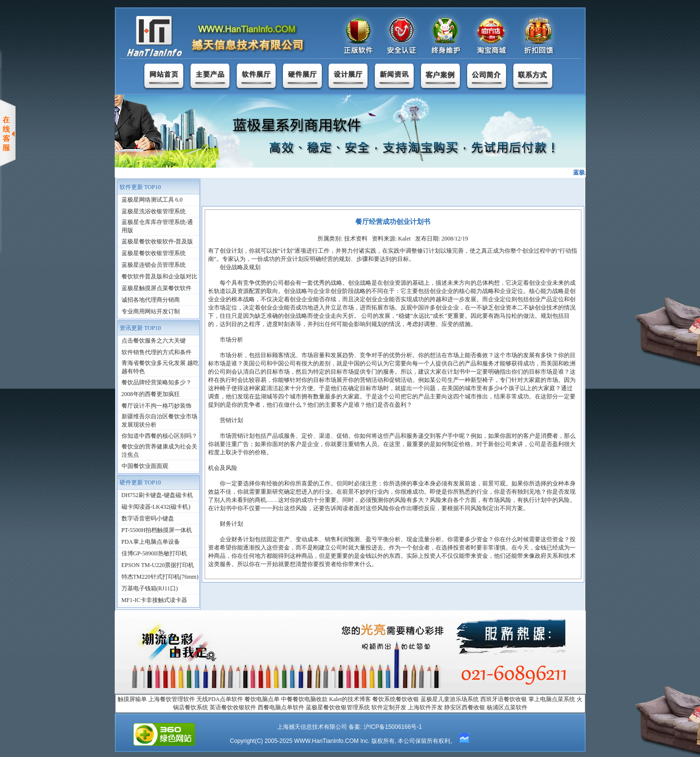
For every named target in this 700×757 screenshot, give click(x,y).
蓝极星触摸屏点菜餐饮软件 (157, 288)
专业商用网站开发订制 (151, 311)
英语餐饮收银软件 (233, 707)
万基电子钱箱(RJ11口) (150, 588)
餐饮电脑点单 (262, 699)
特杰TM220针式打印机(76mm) (160, 577)
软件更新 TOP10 (140, 187)
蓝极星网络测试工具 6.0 (152, 200)
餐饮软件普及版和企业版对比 (159, 276)
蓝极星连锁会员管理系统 (154, 265)
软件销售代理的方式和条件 (157, 352)
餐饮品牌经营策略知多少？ (157, 382)
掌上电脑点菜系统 (552, 699)
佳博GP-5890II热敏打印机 (154, 553)
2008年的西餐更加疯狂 (151, 394)
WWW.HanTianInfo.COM (326, 741)
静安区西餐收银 (465, 707)
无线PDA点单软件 (220, 699)
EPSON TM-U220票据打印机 (158, 565)
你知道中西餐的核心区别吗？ (159, 436)
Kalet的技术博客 (350, 699)
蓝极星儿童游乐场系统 (450, 699)
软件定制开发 (389, 707)
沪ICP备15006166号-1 (393, 727)
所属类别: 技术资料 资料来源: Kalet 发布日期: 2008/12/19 (393, 239)
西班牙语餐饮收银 (504, 699)
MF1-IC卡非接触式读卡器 (154, 600)
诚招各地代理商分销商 (151, 300)
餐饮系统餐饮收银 (396, 699)
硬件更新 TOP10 (140, 482)
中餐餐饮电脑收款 (304, 699)
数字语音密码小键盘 (148, 518)
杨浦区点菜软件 (507, 707)
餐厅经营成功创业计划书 (393, 222)
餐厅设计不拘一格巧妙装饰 (157, 406)
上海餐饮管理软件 (172, 699)
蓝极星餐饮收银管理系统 (154, 253)
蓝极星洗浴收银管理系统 (154, 211)
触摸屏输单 (132, 699)
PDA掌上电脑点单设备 (151, 542)
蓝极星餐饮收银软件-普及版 (157, 241)
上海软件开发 (425, 707)
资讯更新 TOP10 (140, 328)
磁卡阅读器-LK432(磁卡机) (156, 507)
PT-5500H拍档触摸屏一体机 (157, 530)
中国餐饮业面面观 (145, 466)
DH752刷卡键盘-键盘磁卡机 (157, 495)
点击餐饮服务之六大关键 (154, 341)
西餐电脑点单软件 (281, 707)
